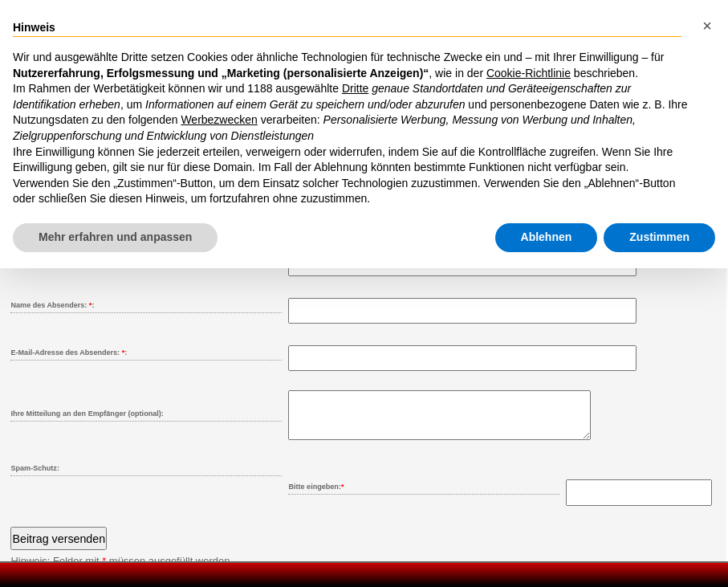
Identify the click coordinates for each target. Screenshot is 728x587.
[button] (707, 26)
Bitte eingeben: (316, 496)
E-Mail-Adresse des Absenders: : (69, 353)
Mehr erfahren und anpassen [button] (115, 237)
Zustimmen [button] (659, 237)
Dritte (355, 88)
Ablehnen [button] (547, 237)
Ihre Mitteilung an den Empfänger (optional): (87, 414)
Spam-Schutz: (35, 478)
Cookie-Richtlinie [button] (529, 73)
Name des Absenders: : (52, 305)
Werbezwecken (219, 120)
